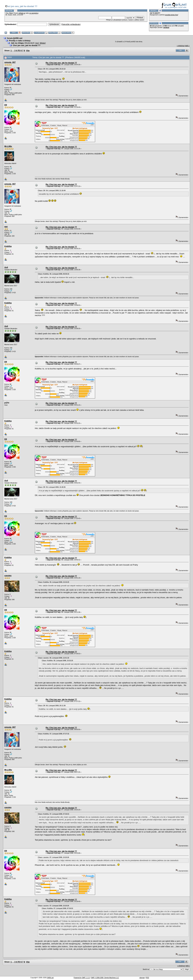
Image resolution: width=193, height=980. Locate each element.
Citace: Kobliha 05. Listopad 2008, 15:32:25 (53, 582)
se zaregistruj (34, 13)
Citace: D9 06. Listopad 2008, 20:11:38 (52, 706)
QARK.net (50, 978)
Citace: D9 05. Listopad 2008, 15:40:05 (52, 487)
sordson (166, 27)
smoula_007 (10, 62)
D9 (6, 105)
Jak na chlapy (17, 43)
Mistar (42, 43)
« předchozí (181, 46)
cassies (8, 576)
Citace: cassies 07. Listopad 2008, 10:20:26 (53, 857)
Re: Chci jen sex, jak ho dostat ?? (61, 63)
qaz (6, 227)
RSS (148, 978)
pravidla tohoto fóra (171, 15)
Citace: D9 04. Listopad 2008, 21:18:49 (52, 191)
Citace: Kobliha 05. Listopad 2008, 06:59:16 (53, 274)
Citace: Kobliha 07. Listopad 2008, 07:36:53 (53, 814)
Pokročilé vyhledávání (71, 24)
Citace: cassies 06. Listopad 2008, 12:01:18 (53, 658)
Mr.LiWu (8, 146)
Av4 (37, 43)
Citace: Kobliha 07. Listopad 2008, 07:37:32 (53, 734)
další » (187, 46)
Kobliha (8, 246)
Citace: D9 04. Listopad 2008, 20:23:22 (52, 69)
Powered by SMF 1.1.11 (82, 978)
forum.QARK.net (15, 38)
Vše (28, 51)
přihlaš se (22, 13)
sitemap (142, 978)
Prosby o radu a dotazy (20, 41)
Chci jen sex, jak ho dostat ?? (27, 45)
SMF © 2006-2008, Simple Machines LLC (105, 978)
